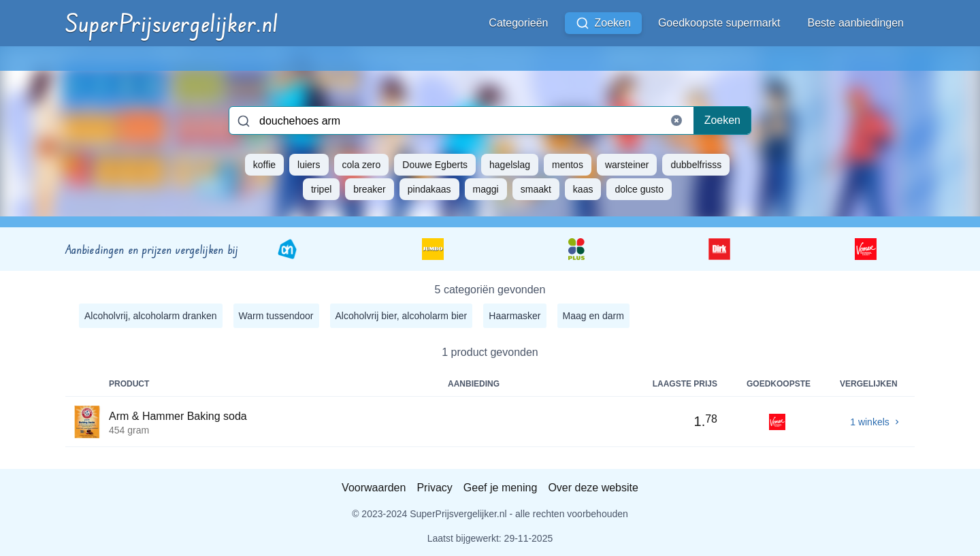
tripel (321, 189)
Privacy (434, 488)
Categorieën (518, 23)
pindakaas (429, 189)
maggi (486, 189)
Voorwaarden (374, 488)
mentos (568, 165)
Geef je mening (501, 488)
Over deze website (593, 488)
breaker (369, 189)
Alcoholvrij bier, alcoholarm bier (402, 316)
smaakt (536, 189)
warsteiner (627, 165)
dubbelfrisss (696, 165)
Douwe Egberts (435, 165)
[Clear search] (676, 120)
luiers (309, 165)
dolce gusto (639, 189)
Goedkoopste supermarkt (719, 23)
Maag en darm (593, 316)
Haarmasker (514, 316)
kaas (583, 189)
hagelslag (510, 165)
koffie (264, 165)
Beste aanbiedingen (856, 23)
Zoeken (603, 23)
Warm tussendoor (276, 316)
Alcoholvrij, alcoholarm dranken (151, 316)
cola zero (362, 165)
